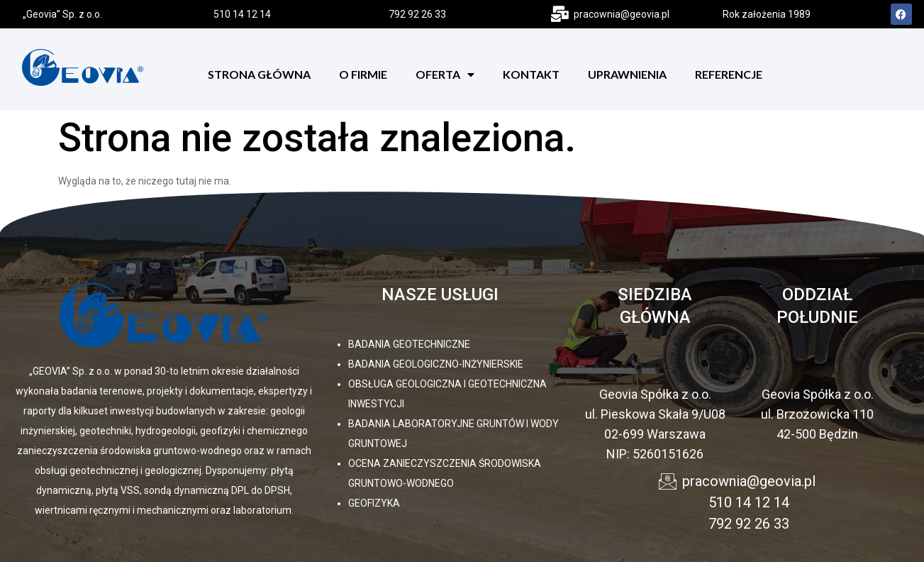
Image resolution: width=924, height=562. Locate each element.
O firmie (363, 74)
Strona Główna (259, 74)
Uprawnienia (627, 74)
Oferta (445, 75)
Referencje (729, 74)
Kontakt (531, 74)
